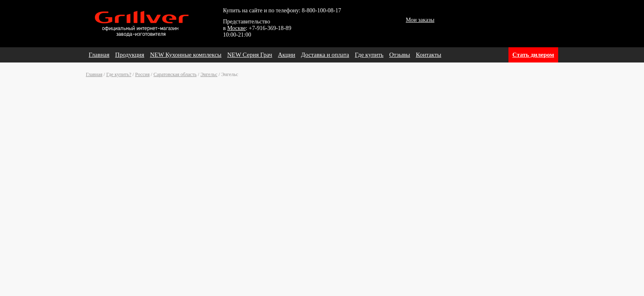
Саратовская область (175, 74)
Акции (287, 55)
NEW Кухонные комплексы (186, 55)
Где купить (369, 55)
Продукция (130, 55)
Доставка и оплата (325, 55)
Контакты (428, 55)
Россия (142, 74)
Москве (236, 28)
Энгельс (209, 74)
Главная (99, 55)
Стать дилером (533, 55)
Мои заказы (420, 20)
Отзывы (400, 55)
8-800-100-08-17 (322, 10)
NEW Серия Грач (250, 55)
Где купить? (119, 74)
